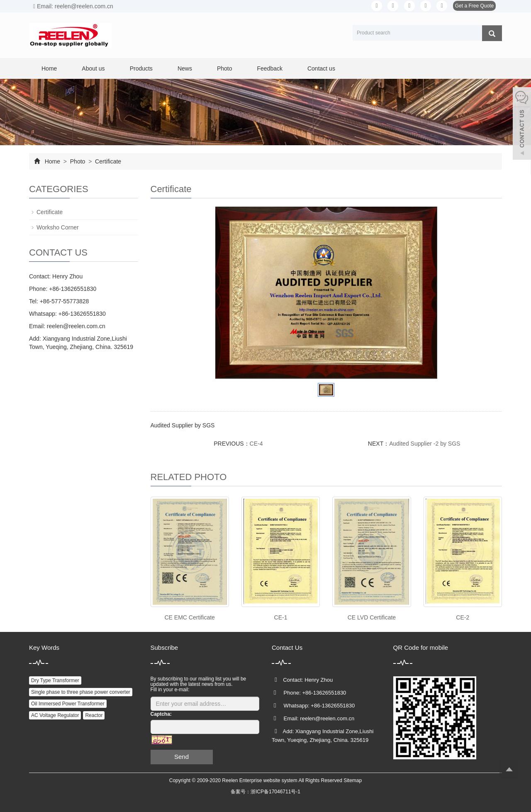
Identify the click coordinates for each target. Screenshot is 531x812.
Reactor (94, 715)
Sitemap (353, 780)
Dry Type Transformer (55, 680)
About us (93, 68)
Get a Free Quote (474, 6)
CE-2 (463, 617)
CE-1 (281, 617)
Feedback (269, 68)
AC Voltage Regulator (55, 715)
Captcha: (161, 714)
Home (49, 68)
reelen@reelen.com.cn (76, 326)
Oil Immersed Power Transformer (68, 704)
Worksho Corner (58, 227)
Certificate (107, 161)
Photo (225, 68)
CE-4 (256, 444)
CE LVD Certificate (372, 617)
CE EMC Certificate (190, 617)
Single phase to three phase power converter (81, 692)
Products (141, 68)
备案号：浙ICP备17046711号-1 (265, 792)
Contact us (321, 68)
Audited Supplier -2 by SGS (425, 444)
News (185, 68)
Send (181, 757)
